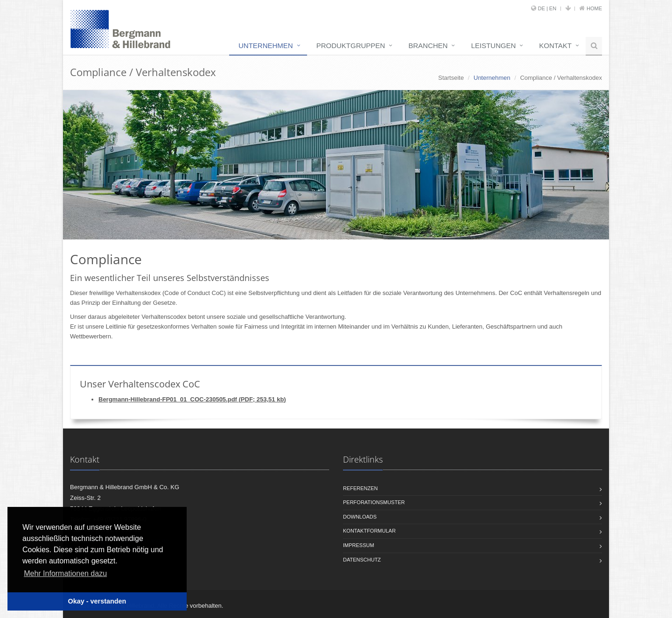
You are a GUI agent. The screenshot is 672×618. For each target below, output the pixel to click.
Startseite (451, 78)
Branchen (428, 46)
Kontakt (555, 46)
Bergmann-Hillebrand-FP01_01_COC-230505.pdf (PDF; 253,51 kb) (192, 399)
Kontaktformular (369, 531)
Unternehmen (266, 46)
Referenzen (360, 488)
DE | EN (547, 8)
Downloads (360, 517)
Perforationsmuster (374, 502)
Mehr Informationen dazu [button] (65, 573)
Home (594, 8)
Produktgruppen (351, 46)
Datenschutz (362, 560)
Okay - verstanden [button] (97, 601)
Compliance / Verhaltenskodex (561, 78)
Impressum (359, 545)
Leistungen (493, 46)
